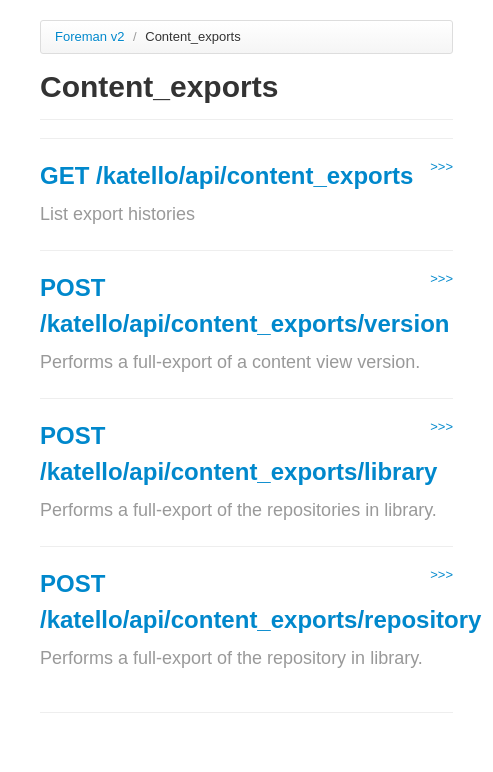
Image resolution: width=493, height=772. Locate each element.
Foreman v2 (89, 36)
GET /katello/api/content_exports (226, 175)
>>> (441, 166)
